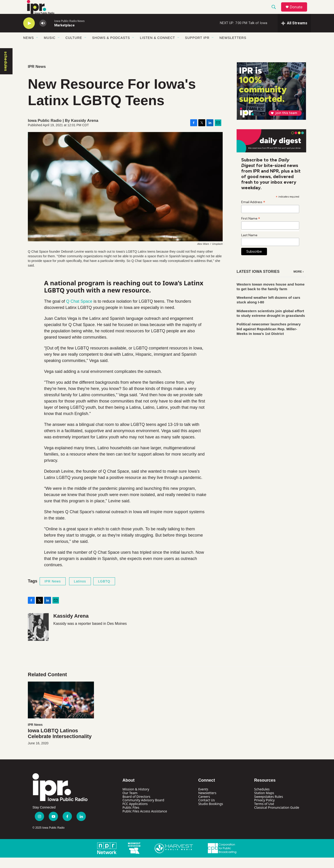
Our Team (130, 803)
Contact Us (207, 810)
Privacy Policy (264, 810)
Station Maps (264, 803)
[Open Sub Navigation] (37, 48)
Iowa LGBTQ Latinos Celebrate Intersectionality (60, 744)
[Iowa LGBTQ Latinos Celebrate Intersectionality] (61, 710)
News (29, 48)
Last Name (249, 246)
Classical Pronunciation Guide (277, 818)
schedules (6, 72)
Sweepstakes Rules (269, 807)
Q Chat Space (79, 312)
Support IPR (197, 48)
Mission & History (136, 800)
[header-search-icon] (276, 12)
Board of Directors (136, 807)
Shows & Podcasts (111, 48)
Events (203, 800)
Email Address (253, 212)
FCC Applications (135, 814)
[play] (29, 34)
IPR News (37, 77)
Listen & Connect (157, 48)
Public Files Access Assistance (145, 822)
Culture (74, 48)
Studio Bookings (211, 814)
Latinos (80, 592)
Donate (299, 12)
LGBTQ (104, 592)
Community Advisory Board (143, 810)
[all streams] (294, 34)
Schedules (262, 800)
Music (50, 48)
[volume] (43, 34)
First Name (251, 229)
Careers (204, 807)
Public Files (131, 818)
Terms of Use (264, 814)
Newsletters (233, 48)
